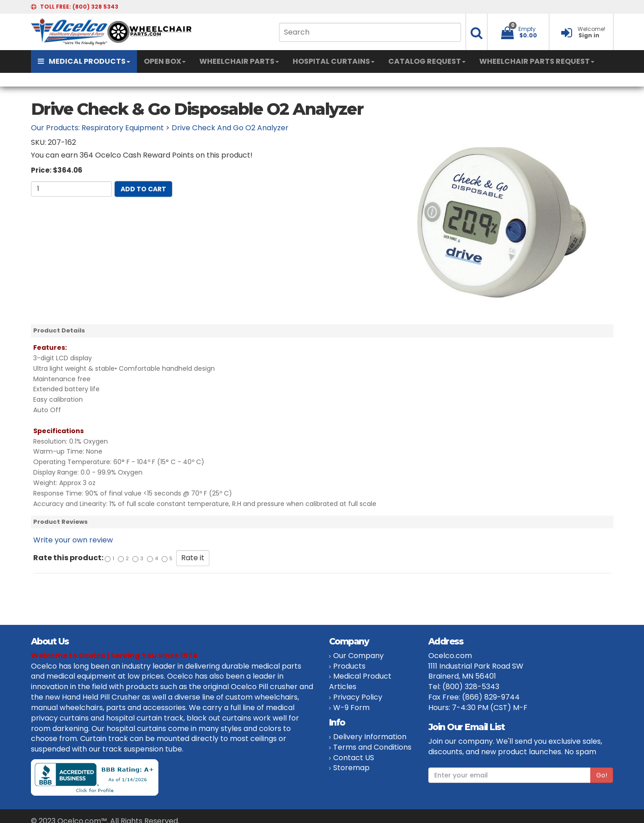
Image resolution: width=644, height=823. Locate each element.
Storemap (351, 768)
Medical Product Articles (360, 681)
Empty (527, 29)
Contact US (354, 758)
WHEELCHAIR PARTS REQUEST (537, 61)
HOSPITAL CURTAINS (334, 61)
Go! (602, 775)
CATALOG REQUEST (427, 61)
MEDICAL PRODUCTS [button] (84, 61)
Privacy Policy (358, 697)
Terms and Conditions (372, 747)
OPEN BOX (165, 61)
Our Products (55, 128)
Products (349, 666)
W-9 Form (351, 708)
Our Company (358, 656)
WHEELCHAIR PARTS (239, 61)
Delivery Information (370, 737)
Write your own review (73, 540)
